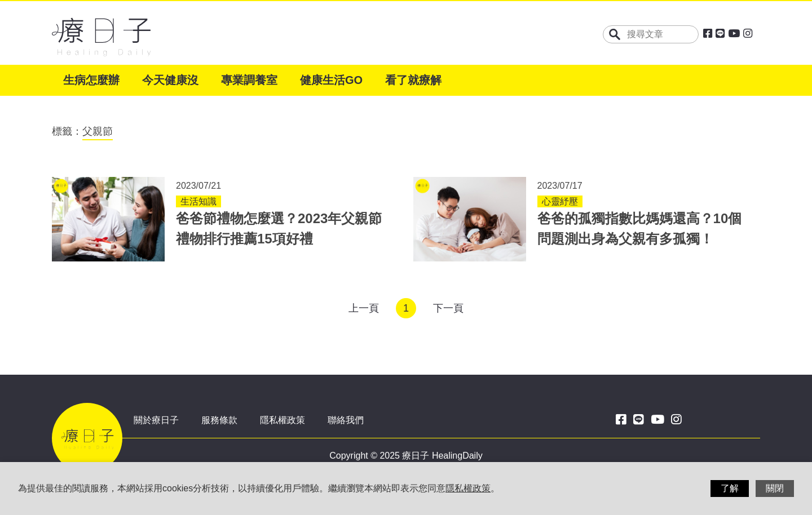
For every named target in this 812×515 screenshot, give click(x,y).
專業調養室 (249, 80)
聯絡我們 (346, 420)
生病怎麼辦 (91, 80)
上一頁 (364, 308)
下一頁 (448, 308)
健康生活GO (331, 80)
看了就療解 (413, 80)
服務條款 (219, 420)
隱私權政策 (283, 420)
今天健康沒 (170, 80)
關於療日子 (156, 420)
